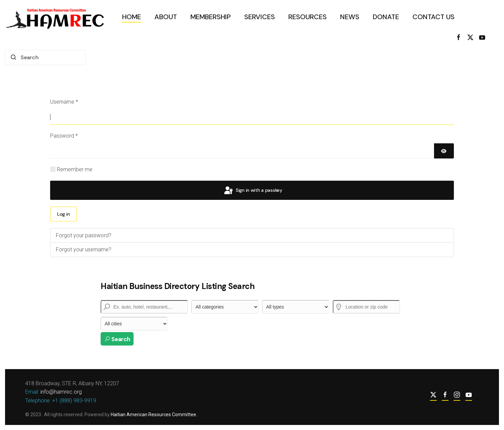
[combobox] (45, 57)
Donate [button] (386, 17)
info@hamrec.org (60, 392)
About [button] (166, 17)
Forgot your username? (84, 249)
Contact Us (434, 17)
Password (64, 136)
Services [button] (260, 17)
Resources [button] (308, 17)
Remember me (75, 169)
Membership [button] (211, 17)
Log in (63, 214)
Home (132, 17)
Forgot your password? (84, 235)
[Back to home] (57, 17)
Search (117, 339)
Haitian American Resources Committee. (153, 415)
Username (64, 102)
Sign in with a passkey (253, 191)
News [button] (350, 17)
